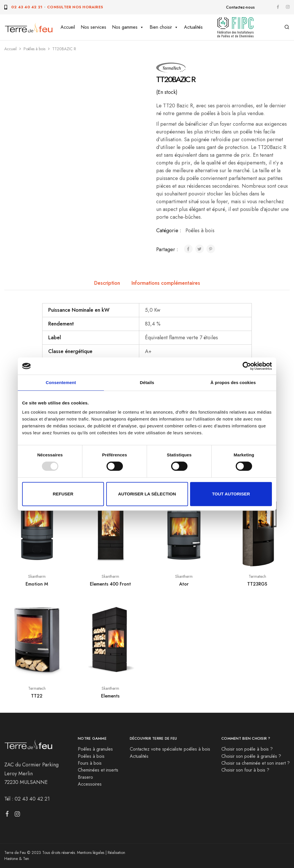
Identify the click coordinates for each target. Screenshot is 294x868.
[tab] (107, 283)
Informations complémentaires (166, 283)
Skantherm (37, 576)
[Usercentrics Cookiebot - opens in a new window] (247, 366)
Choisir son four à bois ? (245, 770)
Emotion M (37, 584)
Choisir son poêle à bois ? (247, 749)
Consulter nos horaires (75, 7)
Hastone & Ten (17, 859)
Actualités (193, 27)
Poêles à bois (34, 49)
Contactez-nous (240, 7)
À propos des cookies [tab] (233, 382)
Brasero (85, 777)
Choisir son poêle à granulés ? (251, 756)
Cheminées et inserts (98, 770)
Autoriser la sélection (147, 494)
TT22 (37, 696)
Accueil (68, 27)
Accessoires (90, 784)
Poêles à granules (95, 749)
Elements (110, 696)
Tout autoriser (231, 494)
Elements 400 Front (110, 584)
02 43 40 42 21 (27, 7)
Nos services (93, 27)
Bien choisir (164, 27)
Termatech (257, 576)
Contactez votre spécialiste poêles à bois (170, 749)
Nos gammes (128, 27)
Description (107, 283)
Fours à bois (90, 763)
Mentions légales (91, 852)
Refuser (63, 494)
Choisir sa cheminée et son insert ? (256, 763)
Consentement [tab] (61, 382)
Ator (184, 584)
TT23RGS (257, 584)
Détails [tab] (147, 382)
